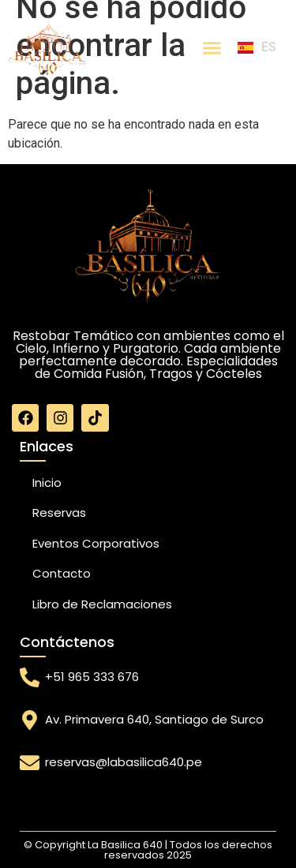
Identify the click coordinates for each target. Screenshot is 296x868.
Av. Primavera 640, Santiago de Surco (154, 719)
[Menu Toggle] (212, 48)
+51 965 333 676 (92, 677)
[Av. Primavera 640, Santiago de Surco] (30, 720)
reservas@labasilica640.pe (124, 762)
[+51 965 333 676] (30, 677)
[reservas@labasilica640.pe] (30, 763)
